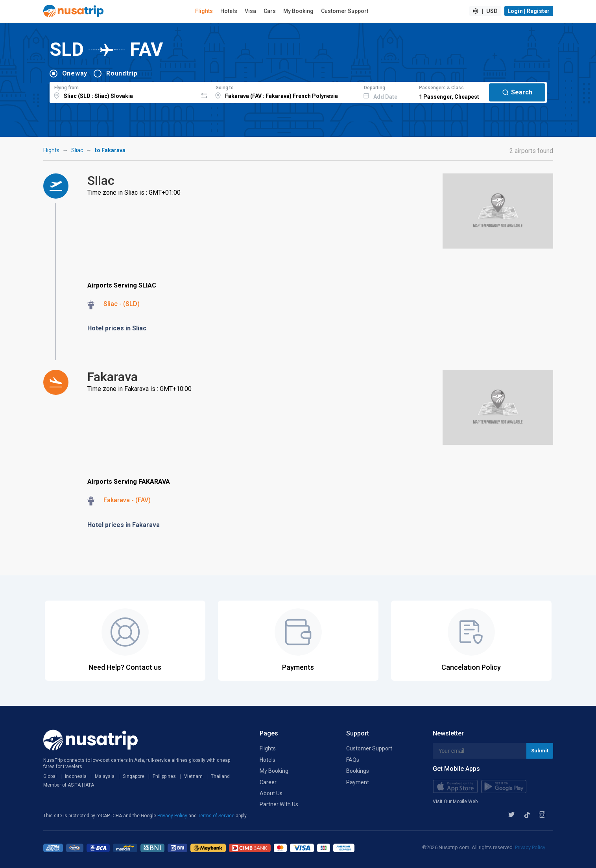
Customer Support (345, 11)
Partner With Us (279, 804)
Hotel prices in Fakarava (124, 525)
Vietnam (193, 776)
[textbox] (124, 91)
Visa (250, 11)
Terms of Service (217, 816)
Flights (204, 11)
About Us (271, 793)
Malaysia (105, 776)
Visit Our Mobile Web (455, 802)
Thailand (220, 776)
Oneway (75, 73)
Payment (358, 782)
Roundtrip (122, 73)
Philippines (164, 776)
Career (268, 782)
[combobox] (124, 91)
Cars (270, 11)
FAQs (353, 760)
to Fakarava (110, 150)
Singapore (134, 776)
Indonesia (76, 776)
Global (50, 776)
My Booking (298, 11)
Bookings (358, 771)
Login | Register (529, 11)
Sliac (77, 150)
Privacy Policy (173, 816)
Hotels (229, 11)
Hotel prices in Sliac (117, 328)
